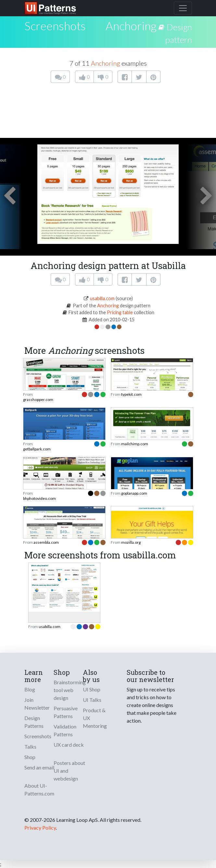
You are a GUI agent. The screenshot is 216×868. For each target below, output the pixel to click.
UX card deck (69, 745)
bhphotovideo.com (39, 498)
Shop (30, 757)
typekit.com (131, 394)
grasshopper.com (38, 400)
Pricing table (120, 312)
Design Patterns (34, 722)
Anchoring (131, 26)
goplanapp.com (134, 493)
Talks (30, 747)
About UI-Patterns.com (39, 789)
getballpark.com (37, 449)
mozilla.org (131, 542)
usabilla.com (102, 298)
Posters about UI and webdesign (69, 771)
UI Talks (92, 700)
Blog (30, 689)
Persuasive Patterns (66, 712)
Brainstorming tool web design (70, 690)
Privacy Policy (40, 828)
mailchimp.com (135, 444)
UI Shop (92, 689)
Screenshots (38, 736)
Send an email (39, 767)
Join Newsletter (37, 704)
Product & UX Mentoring (95, 718)
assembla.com (46, 542)
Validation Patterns (65, 730)
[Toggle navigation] (183, 8)
